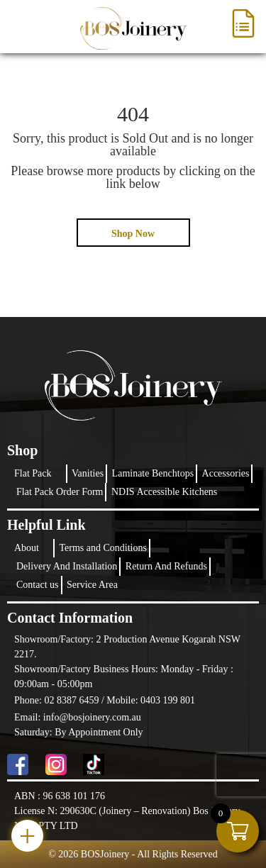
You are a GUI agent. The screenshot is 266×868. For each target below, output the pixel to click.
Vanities (88, 473)
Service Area (92, 585)
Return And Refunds (166, 566)
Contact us (38, 585)
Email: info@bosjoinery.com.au (78, 717)
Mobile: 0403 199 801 (151, 700)
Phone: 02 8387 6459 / (60, 700)
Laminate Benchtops (153, 473)
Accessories (226, 473)
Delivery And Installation (67, 566)
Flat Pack (33, 473)
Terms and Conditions (103, 548)
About (27, 548)
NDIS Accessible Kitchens (164, 492)
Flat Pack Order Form (60, 492)
